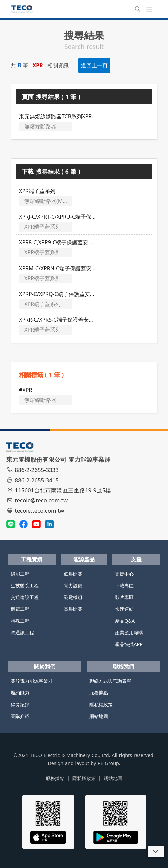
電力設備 (73, 585)
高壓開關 (73, 609)
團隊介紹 (20, 716)
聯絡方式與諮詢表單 (110, 681)
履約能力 (20, 692)
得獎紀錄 (20, 704)
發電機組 (73, 597)
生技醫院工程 (25, 585)
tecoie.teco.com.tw (36, 510)
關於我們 (45, 666)
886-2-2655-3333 (33, 470)
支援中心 (124, 574)
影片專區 (124, 597)
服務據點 (99, 692)
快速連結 (124, 609)
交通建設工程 (25, 597)
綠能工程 (20, 574)
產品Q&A (125, 621)
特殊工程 (20, 621)
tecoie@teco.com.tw (38, 500)
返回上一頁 (94, 65)
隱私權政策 (101, 704)
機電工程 (20, 609)
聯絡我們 (123, 666)
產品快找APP (129, 644)
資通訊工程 (22, 632)
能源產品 (84, 559)
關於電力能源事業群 (32, 681)
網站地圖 (99, 716)
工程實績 (32, 559)
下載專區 (124, 585)
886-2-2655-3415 (33, 480)
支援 (136, 559)
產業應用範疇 (129, 632)
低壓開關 (73, 574)
